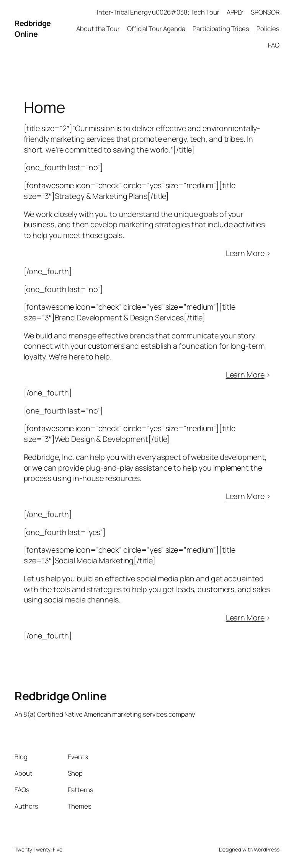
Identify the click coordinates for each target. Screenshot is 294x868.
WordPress (267, 849)
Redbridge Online (33, 29)
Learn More (245, 253)
